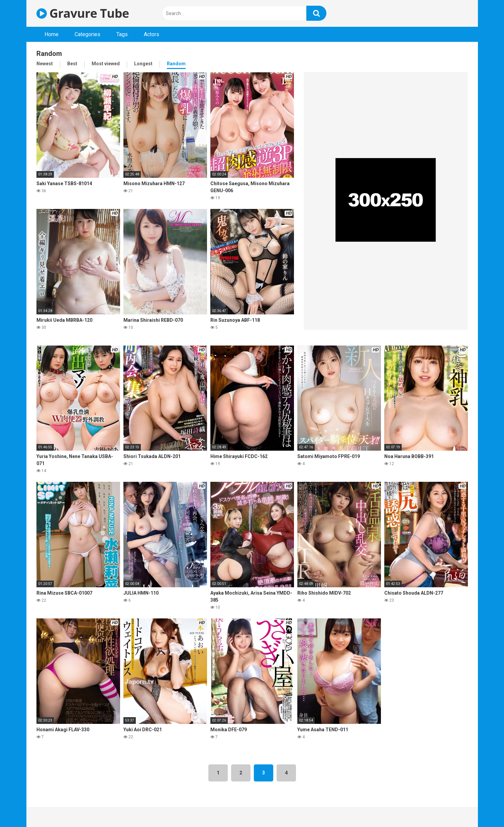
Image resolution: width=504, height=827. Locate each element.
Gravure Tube (83, 13)
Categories (87, 34)
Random (176, 64)
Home (52, 34)
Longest (143, 64)
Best (72, 64)
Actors (152, 34)
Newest (45, 64)
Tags (122, 34)
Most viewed (106, 64)
